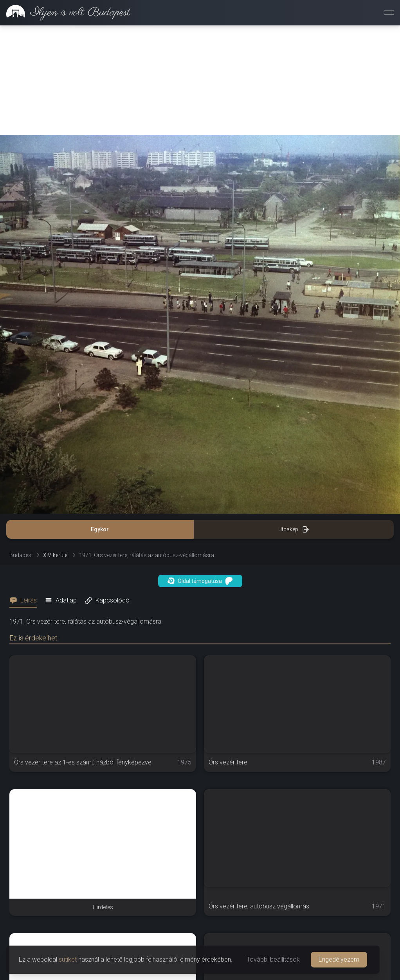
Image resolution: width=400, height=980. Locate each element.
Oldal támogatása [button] (200, 581)
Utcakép (294, 529)
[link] (65, 13)
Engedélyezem (339, 959)
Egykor (100, 529)
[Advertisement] (200, 80)
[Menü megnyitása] (389, 13)
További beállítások (273, 959)
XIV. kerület (56, 555)
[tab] (25, 601)
